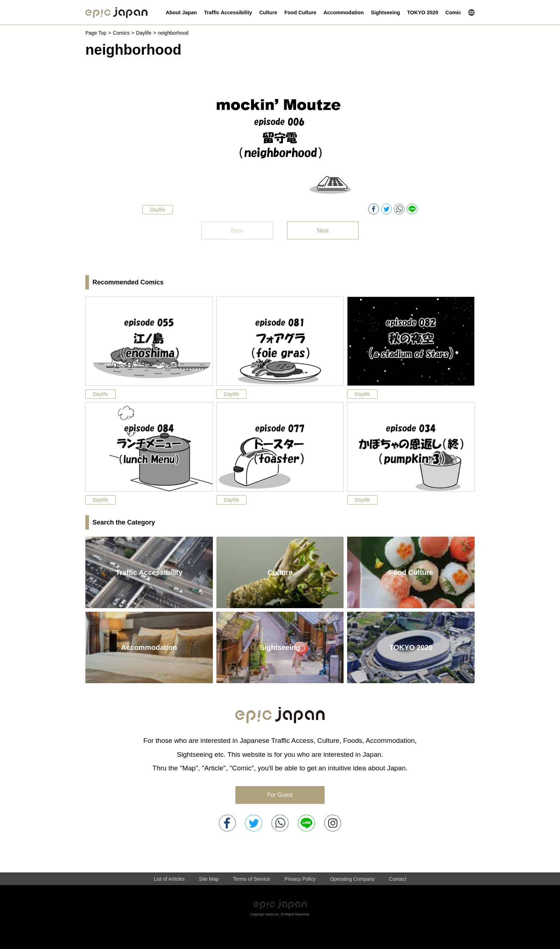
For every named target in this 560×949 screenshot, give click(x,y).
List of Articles (169, 879)
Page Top (96, 33)
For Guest (280, 795)
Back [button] (237, 231)
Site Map (209, 879)
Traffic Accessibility (149, 572)
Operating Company (352, 879)
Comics (121, 33)
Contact (397, 879)
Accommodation (149, 647)
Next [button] (323, 231)
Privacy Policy (300, 879)
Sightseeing (280, 647)
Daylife (144, 33)
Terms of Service (251, 879)
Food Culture (411, 572)
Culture (280, 572)
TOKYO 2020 (411, 647)
